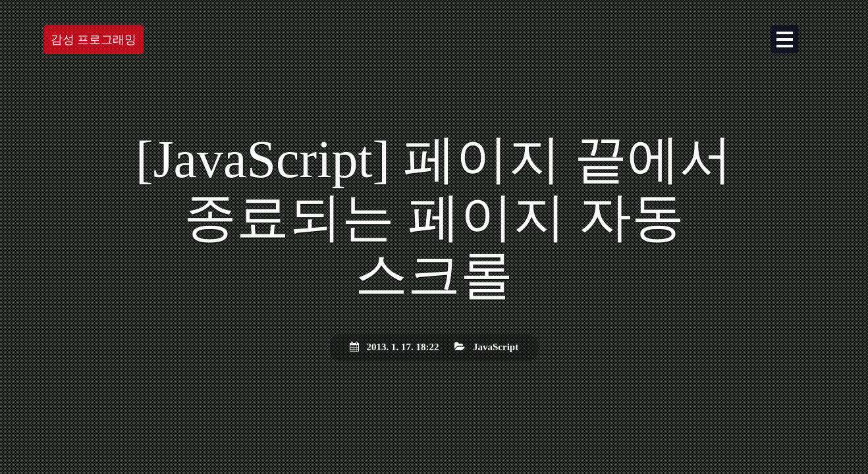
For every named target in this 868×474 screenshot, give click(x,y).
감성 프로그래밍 (94, 39)
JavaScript (496, 347)
